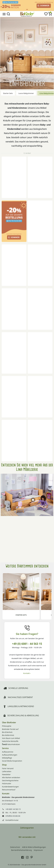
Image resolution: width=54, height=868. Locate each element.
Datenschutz (15, 847)
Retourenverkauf (9, 790)
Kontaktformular (12, 820)
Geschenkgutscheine (10, 780)
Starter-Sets (8, 93)
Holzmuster (7, 783)
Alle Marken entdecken (11, 777)
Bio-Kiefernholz (8, 735)
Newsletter (6, 774)
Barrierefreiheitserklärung (21, 850)
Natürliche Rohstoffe (10, 741)
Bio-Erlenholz (7, 732)
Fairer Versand (8, 768)
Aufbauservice (8, 752)
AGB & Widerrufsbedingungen (34, 847)
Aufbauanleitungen (10, 755)
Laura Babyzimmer (26, 93)
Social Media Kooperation (12, 761)
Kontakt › (27, 673)
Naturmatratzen (11, 744)
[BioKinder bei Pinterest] (32, 857)
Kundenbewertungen (10, 787)
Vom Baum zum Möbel (11, 738)
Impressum (38, 850)
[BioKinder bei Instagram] (27, 857)
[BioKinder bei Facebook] (23, 857)
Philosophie (7, 726)
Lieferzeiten (7, 771)
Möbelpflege (7, 758)
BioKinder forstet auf (10, 729)
